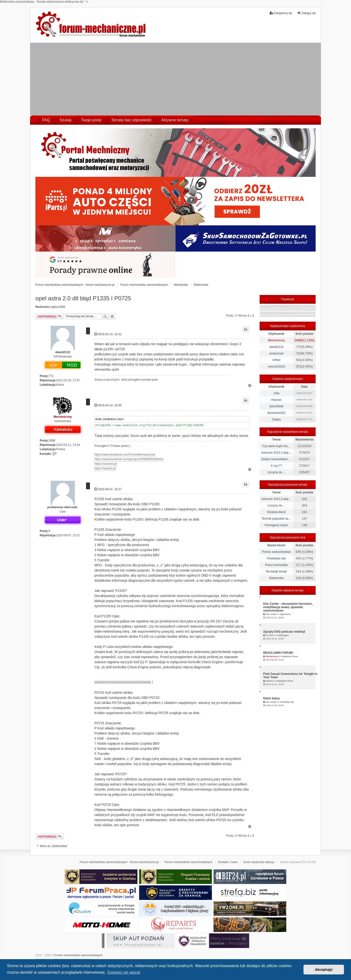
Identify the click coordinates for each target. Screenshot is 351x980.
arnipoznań (276, 353)
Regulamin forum (290, 656)
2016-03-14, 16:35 (108, 405)
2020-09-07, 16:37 (108, 489)
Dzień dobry (272, 698)
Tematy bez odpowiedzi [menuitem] (131, 120)
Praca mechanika (276, 565)
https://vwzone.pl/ (106, 464)
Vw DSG (270, 635)
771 (51, 376)
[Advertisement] (175, 79)
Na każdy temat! (276, 572)
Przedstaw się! (276, 558)
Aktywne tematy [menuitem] (175, 120)
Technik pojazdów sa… (276, 519)
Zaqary (276, 419)
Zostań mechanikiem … (276, 459)
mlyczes (276, 400)
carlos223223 (276, 367)
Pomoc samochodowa (276, 552)
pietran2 (269, 681)
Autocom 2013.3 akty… (276, 453)
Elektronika (276, 578)
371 (299, 366)
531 (299, 360)
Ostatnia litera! (276, 512)
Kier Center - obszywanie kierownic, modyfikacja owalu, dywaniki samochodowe (288, 607)
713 (299, 353)
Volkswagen (283, 635)
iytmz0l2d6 (276, 406)
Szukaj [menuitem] (65, 120)
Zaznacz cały (113, 419)
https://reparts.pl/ (105, 468)
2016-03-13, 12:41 (108, 334)
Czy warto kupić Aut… (276, 446)
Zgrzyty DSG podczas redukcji (284, 632)
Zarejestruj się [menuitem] (281, 13)
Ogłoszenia (285, 614)
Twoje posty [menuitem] (91, 120)
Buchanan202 (276, 413)
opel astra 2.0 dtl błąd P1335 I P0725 (83, 298)
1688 (52, 441)
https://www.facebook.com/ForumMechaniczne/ (125, 455)
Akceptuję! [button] (324, 970)
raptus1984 (58, 307)
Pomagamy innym (276, 525)
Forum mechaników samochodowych (79, 955)
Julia (276, 393)
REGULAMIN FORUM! (278, 653)
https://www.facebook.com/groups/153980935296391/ (129, 459)
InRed (276, 360)
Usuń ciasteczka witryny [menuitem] (259, 862)
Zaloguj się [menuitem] (306, 13)
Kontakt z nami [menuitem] (228, 862)
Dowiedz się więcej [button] (124, 972)
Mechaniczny (63, 417)
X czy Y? (276, 466)
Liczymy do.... (276, 472)
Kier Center (271, 614)
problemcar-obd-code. (63, 507)
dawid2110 (63, 352)
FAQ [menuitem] (46, 120)
